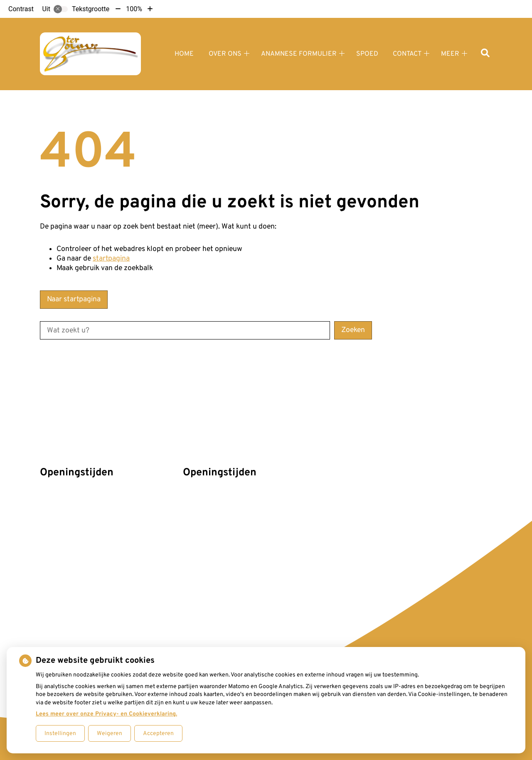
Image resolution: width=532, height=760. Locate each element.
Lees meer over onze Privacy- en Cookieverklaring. (106, 714)
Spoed (367, 54)
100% (134, 9)
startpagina (111, 259)
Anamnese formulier (299, 54)
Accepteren (158, 734)
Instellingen (60, 734)
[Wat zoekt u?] (185, 330)
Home (184, 54)
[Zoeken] (485, 54)
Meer (450, 54)
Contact (407, 54)
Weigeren (110, 734)
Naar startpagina (74, 299)
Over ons (225, 54)
